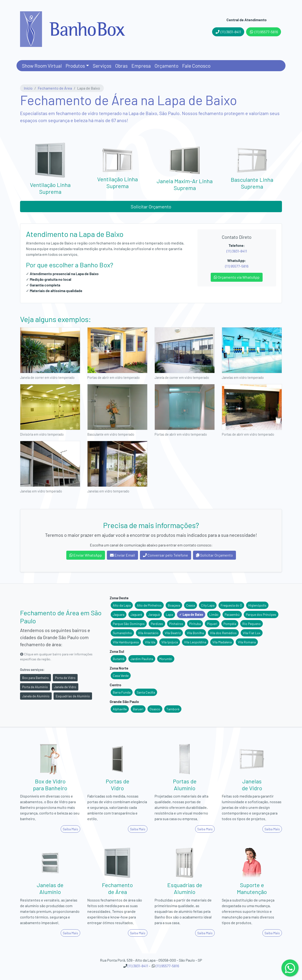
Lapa (169, 614)
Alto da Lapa (122, 605)
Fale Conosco (196, 66)
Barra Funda (122, 692)
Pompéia (230, 624)
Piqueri (212, 624)
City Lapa (208, 605)
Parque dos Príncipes (261, 614)
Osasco (155, 709)
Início (28, 88)
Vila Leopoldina (195, 642)
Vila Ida (150, 642)
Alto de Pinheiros (149, 605)
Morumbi (166, 659)
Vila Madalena (222, 642)
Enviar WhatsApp (86, 555)
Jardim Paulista (142, 659)
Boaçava (174, 605)
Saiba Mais (70, 829)
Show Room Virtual (42, 66)
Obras (121, 66)
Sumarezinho (122, 633)
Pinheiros (176, 624)
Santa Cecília (146, 692)
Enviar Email (122, 555)
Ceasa (191, 605)
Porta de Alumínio (35, 687)
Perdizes (157, 624)
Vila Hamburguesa (126, 642)
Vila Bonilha (195, 633)
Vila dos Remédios (223, 633)
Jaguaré (136, 614)
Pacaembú (232, 614)
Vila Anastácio (148, 633)
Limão (214, 614)
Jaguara (119, 614)
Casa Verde (121, 676)
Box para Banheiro (36, 678)
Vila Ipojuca (170, 642)
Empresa (141, 66)
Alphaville (120, 709)
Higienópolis (257, 605)
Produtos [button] (75, 66)
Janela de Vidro (65, 687)
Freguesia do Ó (231, 605)
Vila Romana (247, 642)
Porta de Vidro (65, 678)
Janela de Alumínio (36, 696)
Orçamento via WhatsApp (237, 277)
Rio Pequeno (252, 624)
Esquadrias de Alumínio (73, 696)
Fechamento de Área (55, 88)
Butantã (119, 659)
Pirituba (195, 624)
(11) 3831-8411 (228, 32)
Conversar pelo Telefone (166, 555)
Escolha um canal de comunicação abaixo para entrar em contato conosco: (151, 545)
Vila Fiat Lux (252, 633)
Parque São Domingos (129, 624)
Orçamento (166, 66)
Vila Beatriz (173, 633)
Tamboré (173, 709)
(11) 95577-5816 (264, 32)
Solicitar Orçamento (151, 207)
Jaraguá (154, 614)
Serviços (102, 66)
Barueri (138, 709)
